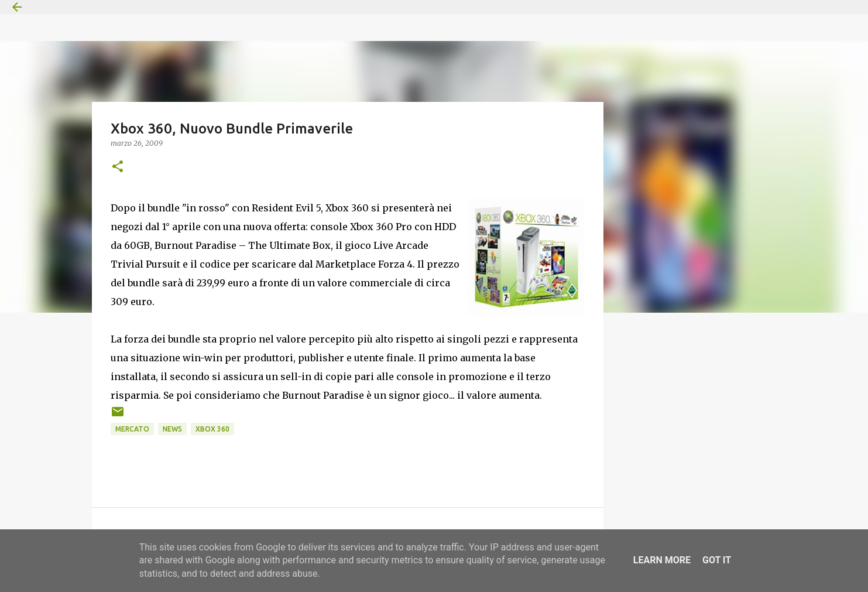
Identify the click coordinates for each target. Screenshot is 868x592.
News (172, 429)
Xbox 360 (212, 429)
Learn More (662, 560)
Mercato (132, 429)
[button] (118, 167)
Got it (717, 560)
